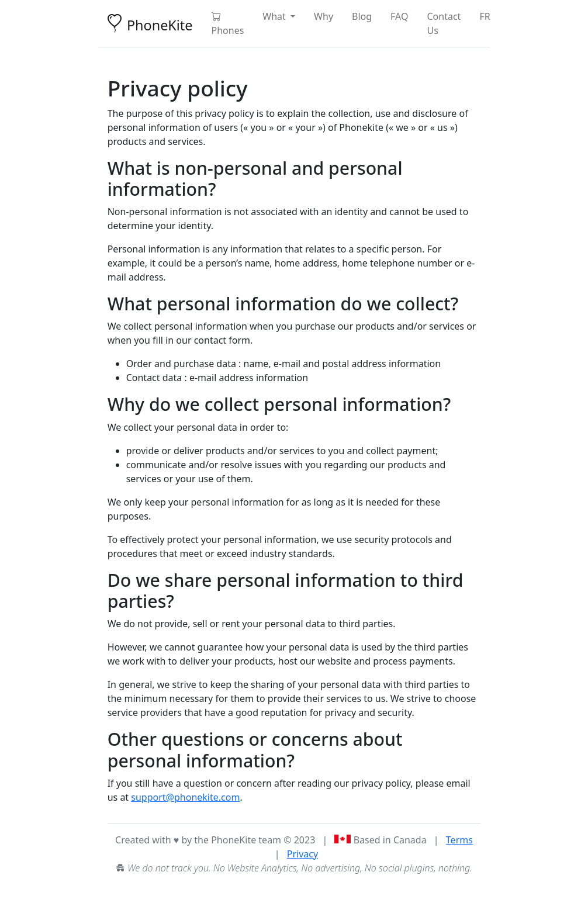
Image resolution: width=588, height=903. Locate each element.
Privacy (302, 854)
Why (324, 16)
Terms (459, 840)
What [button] (275, 16)
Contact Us (444, 23)
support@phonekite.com (185, 797)
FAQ (399, 16)
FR (485, 16)
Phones (228, 23)
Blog (362, 16)
